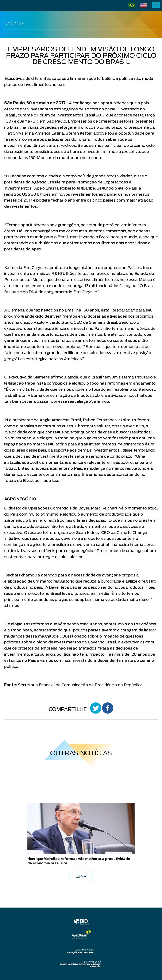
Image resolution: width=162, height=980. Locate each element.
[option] (81, 842)
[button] (156, 5)
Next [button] (153, 842)
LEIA (81, 877)
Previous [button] (9, 842)
